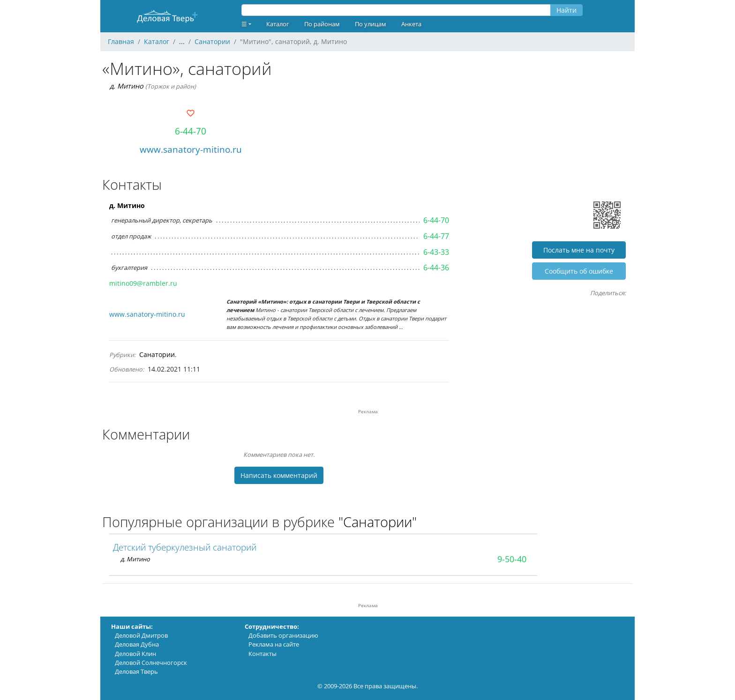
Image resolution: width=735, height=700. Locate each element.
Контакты (262, 654)
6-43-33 (436, 252)
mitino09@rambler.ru (143, 283)
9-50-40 (512, 559)
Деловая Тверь (136, 671)
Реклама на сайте (274, 644)
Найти (566, 10)
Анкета (411, 24)
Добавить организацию (283, 635)
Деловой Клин (135, 654)
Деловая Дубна (137, 644)
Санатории (157, 354)
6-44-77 (436, 236)
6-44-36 (436, 268)
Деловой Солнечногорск (151, 663)
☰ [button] (244, 24)
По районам (322, 24)
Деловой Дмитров (141, 635)
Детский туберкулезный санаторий (185, 547)
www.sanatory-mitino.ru (191, 149)
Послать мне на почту (579, 250)
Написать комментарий (279, 475)
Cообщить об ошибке (579, 271)
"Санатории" (378, 522)
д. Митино (127, 86)
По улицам (371, 24)
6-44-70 (191, 131)
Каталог (278, 24)
